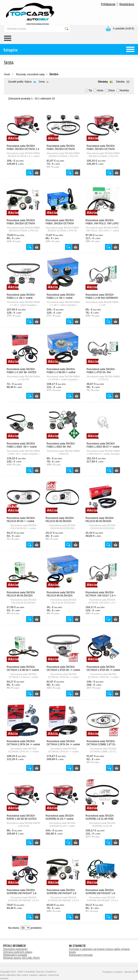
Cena (42, 82)
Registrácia (127, 4)
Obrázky (103, 82)
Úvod (7, 74)
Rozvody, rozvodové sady (30, 74)
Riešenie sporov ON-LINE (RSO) (21, 958)
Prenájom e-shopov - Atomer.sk (120, 972)
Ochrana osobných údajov (18, 952)
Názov (28, 82)
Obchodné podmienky (15, 949)
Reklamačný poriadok (15, 955)
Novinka (124, 90)
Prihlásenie (108, 4)
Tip (90, 90)
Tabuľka (120, 82)
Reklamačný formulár (81, 955)
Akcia (100, 90)
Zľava (111, 90)
